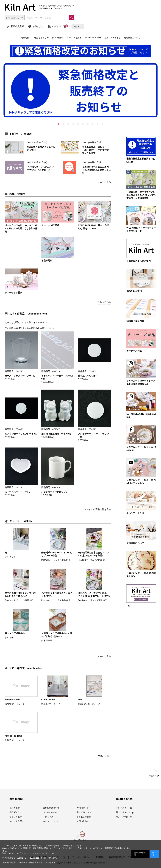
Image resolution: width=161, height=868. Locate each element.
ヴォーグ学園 (124, 817)
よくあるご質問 (84, 817)
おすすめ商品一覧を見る (99, 509)
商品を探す (26, 38)
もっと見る (105, 182)
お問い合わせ (83, 821)
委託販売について (85, 812)
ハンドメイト (124, 808)
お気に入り (36, 26)
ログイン (54, 26)
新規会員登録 (15, 26)
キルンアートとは (112, 38)
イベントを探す (74, 38)
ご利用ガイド (83, 808)
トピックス (48, 817)
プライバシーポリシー (31, 853)
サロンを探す (58, 38)
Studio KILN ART (93, 38)
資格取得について (132, 38)
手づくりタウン (125, 812)
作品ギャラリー (41, 38)
